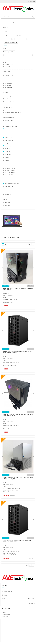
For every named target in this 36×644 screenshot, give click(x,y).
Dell (7, 63)
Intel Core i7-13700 (10, 173)
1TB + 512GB (9, 140)
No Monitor (8, 195)
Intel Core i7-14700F (10, 175)
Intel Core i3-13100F (10, 169)
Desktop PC (9, 75)
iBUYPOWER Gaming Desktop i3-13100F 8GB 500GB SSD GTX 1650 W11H (18, 289)
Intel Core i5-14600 (10, 171)
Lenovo (7, 67)
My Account (32, 1)
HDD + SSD (9, 186)
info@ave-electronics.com (7, 591)
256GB (8, 149)
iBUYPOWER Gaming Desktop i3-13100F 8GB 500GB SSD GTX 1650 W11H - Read (18, 415)
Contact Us (32, 604)
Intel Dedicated (10, 99)
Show (27, 244)
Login (28, 1)
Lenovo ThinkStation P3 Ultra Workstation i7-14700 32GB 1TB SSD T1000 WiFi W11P (17, 541)
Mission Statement (6, 614)
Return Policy (5, 616)
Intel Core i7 (8, 88)
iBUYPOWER (9, 65)
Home (5, 22)
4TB (7, 143)
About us (4, 613)
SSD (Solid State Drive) (12, 183)
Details (30, 286)
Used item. (8, 110)
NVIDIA (8, 96)
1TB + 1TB (9, 137)
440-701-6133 (4, 596)
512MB (8, 146)
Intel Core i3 (8, 84)
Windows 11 (9, 121)
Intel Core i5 (8, 86)
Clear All (6, 45)
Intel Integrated (10, 102)
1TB (7, 157)
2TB (7, 160)
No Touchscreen (9, 129)
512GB (8, 155)
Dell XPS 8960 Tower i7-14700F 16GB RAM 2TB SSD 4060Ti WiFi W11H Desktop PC (18, 478)
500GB (8, 152)
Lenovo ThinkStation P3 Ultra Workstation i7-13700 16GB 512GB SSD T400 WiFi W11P (17, 352)
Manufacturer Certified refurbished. (13, 112)
